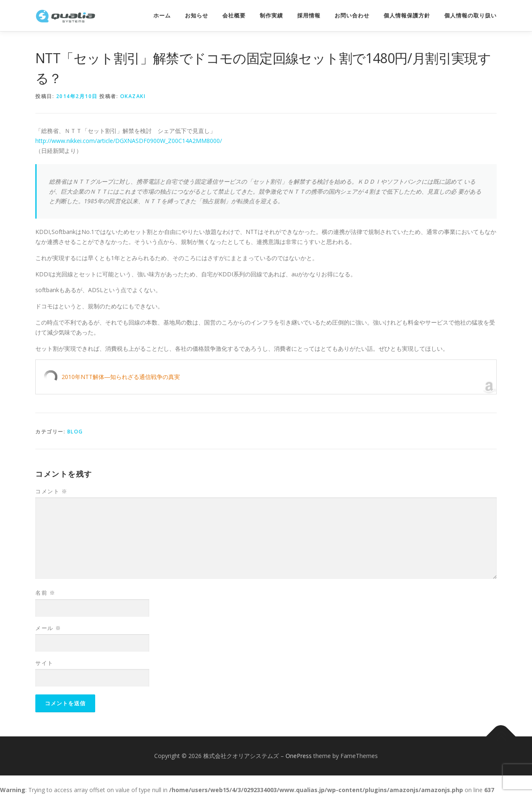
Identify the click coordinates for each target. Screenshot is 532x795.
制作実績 (271, 16)
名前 (45, 593)
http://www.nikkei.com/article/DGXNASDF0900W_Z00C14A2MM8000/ (129, 141)
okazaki (133, 96)
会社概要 (234, 16)
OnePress (299, 756)
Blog (75, 432)
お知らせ (197, 16)
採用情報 (309, 16)
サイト (44, 663)
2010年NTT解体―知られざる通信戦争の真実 (121, 377)
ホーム (162, 16)
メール (48, 628)
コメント (51, 491)
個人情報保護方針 (407, 16)
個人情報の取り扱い (470, 16)
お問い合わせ (352, 16)
